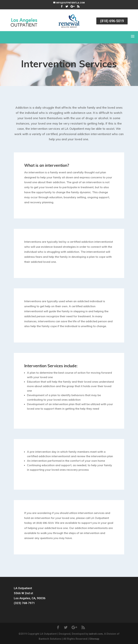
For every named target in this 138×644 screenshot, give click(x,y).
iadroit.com (96, 634)
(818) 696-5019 (112, 21)
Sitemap (94, 639)
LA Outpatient (23, 588)
